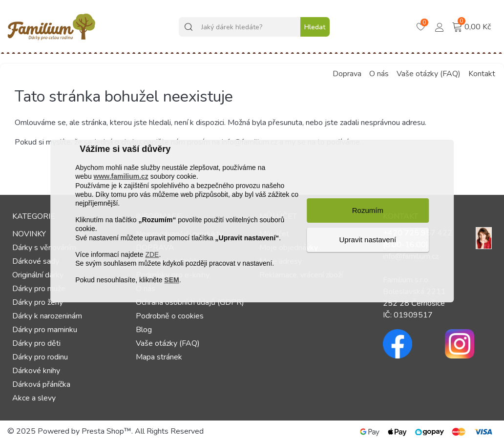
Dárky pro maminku (45, 330)
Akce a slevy (34, 398)
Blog (144, 330)
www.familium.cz (121, 177)
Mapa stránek (159, 357)
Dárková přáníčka (41, 384)
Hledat (315, 27)
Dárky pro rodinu (40, 357)
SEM (171, 280)
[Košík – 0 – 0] (422, 27)
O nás (379, 74)
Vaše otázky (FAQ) (429, 74)
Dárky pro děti (36, 343)
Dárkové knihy (36, 371)
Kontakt (482, 74)
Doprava (347, 74)
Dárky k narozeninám (47, 316)
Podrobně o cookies (170, 316)
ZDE (152, 254)
